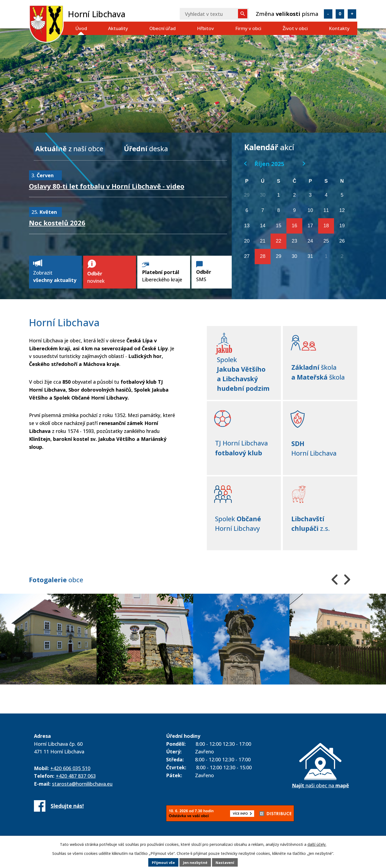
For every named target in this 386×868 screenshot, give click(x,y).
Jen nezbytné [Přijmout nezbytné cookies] (195, 862)
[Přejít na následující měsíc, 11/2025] (304, 164)
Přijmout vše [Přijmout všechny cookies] (161, 862)
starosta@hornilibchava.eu (82, 785)
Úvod (81, 28)
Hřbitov (205, 28)
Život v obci (295, 28)
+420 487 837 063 (76, 777)
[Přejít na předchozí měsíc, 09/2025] (245, 164)
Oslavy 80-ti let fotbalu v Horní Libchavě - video (107, 184)
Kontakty (339, 28)
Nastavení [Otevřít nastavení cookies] (227, 862)
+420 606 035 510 (70, 770)
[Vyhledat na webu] (214, 14)
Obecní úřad (162, 28)
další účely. (317, 845)
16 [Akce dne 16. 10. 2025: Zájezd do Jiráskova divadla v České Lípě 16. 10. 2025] (294, 226)
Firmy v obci (248, 28)
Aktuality (118, 28)
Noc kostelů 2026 (57, 221)
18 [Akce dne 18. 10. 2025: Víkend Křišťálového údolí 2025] (326, 226)
